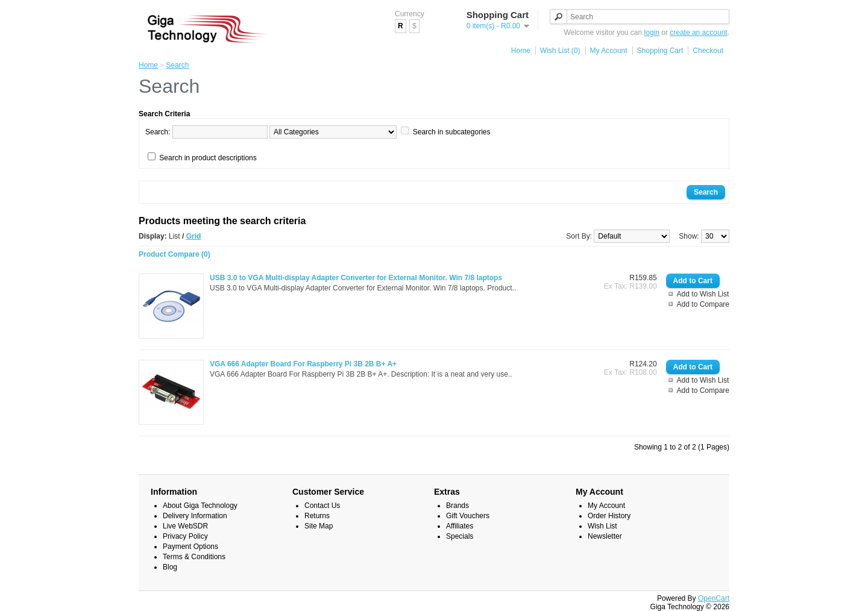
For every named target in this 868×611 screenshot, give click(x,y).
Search (177, 65)
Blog (170, 567)
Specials (460, 536)
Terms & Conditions (194, 557)
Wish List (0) (560, 51)
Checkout (708, 51)
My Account (609, 51)
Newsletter (605, 536)
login (652, 33)
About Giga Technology (200, 506)
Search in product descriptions (208, 158)
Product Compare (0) (175, 254)
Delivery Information (195, 516)
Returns (317, 516)
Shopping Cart (660, 51)
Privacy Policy (185, 536)
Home (521, 51)
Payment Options (190, 547)
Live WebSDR (185, 526)
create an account (698, 33)
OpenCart (714, 598)
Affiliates (460, 526)
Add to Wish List (703, 294)
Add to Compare (703, 304)
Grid (194, 236)
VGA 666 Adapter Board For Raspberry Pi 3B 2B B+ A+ (303, 364)
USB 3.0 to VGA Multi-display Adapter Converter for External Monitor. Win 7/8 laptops (356, 278)
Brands (458, 506)
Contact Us (322, 506)
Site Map (319, 526)
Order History (609, 516)
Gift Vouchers (468, 516)
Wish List (602, 526)
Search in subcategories (452, 132)
